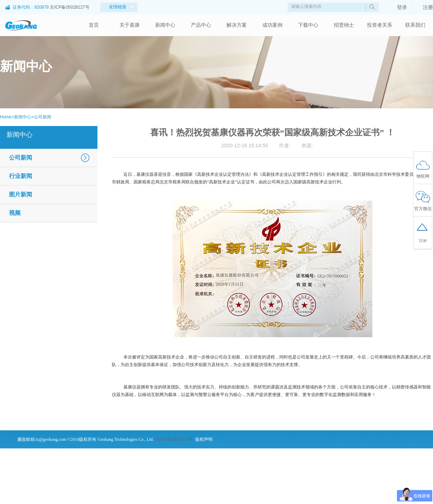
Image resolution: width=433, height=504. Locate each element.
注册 (424, 7)
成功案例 (272, 25)
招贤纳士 (344, 25)
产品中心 (201, 25)
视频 (15, 213)
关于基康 (130, 25)
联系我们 (415, 25)
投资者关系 (380, 25)
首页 (94, 25)
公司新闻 (43, 117)
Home (6, 117)
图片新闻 (21, 194)
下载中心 (308, 25)
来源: (307, 145)
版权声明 (204, 439)
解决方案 (237, 25)
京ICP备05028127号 (69, 7)
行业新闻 (21, 176)
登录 (398, 7)
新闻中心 (165, 25)
